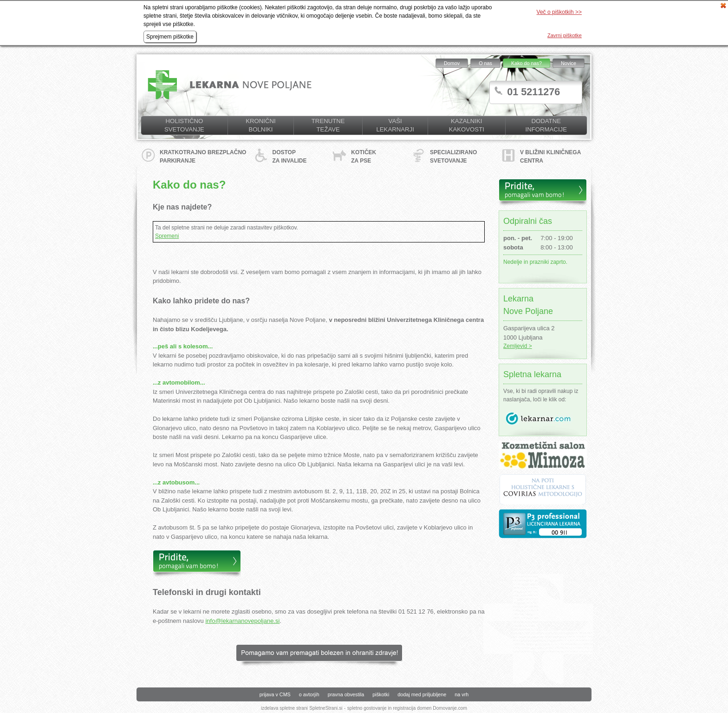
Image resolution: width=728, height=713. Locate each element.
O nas (485, 63)
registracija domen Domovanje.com (430, 708)
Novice (569, 63)
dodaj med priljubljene (422, 694)
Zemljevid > (518, 346)
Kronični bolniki (260, 125)
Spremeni (167, 236)
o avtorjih (309, 694)
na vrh (461, 694)
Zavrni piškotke (565, 35)
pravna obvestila (346, 694)
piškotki (381, 694)
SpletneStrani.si (326, 708)
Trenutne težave (328, 125)
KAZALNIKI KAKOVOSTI (467, 125)
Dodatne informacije (546, 125)
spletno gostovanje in (370, 708)
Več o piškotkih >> (559, 12)
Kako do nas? (526, 63)
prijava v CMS (275, 694)
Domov (452, 63)
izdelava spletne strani (284, 708)
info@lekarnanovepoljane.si (242, 621)
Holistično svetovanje (184, 125)
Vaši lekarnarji (395, 125)
